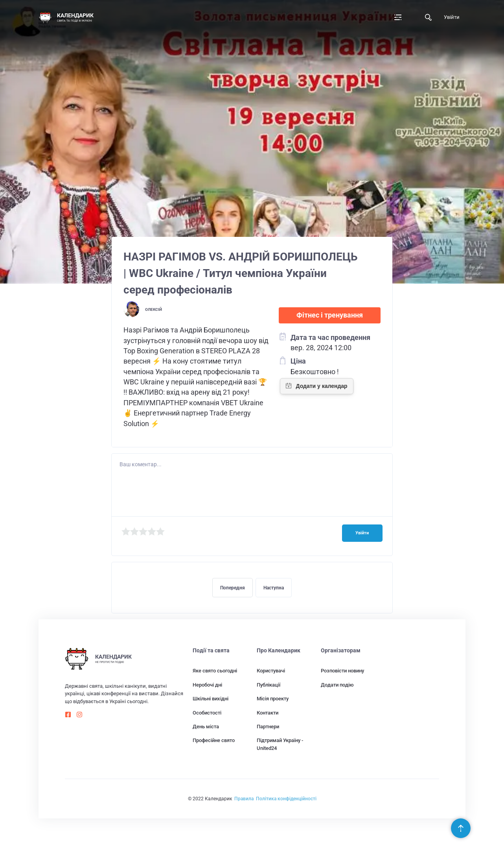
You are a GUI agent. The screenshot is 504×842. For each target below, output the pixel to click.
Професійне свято (214, 740)
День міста (206, 727)
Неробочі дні (207, 685)
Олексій (154, 309)
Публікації (269, 685)
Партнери (268, 727)
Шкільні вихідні (211, 699)
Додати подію (337, 685)
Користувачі (271, 671)
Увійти (452, 17)
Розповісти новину (342, 671)
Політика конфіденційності (286, 799)
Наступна (274, 588)
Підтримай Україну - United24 (280, 744)
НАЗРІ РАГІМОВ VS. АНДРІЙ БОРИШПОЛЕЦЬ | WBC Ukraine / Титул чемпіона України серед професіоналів (240, 273)
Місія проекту (273, 699)
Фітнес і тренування (330, 315)
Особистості (207, 713)
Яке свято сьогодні (215, 671)
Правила (244, 799)
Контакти (268, 713)
